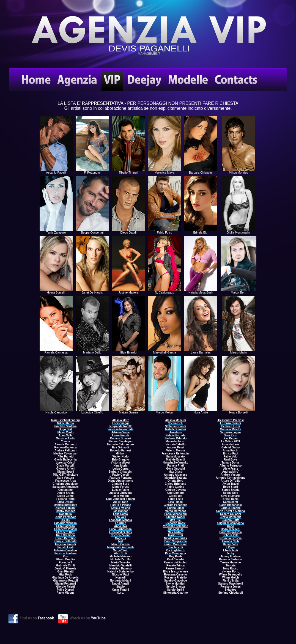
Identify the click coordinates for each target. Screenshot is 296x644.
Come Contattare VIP (148, 35)
